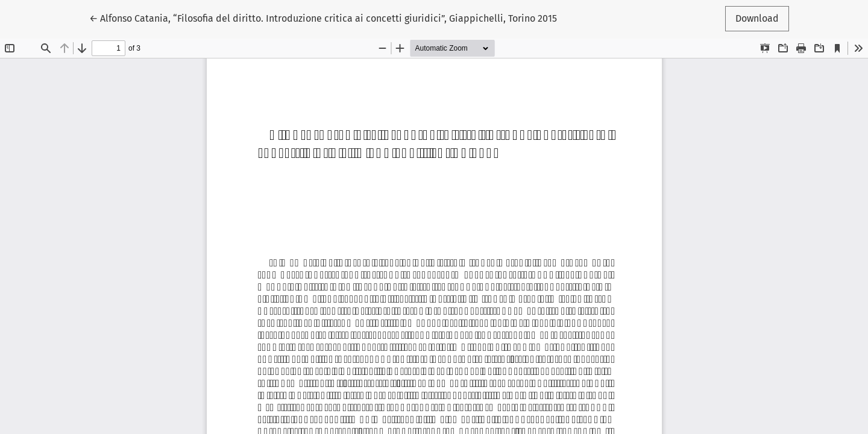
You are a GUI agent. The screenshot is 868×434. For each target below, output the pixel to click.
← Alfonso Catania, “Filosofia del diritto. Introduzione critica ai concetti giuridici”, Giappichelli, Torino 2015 (323, 17)
